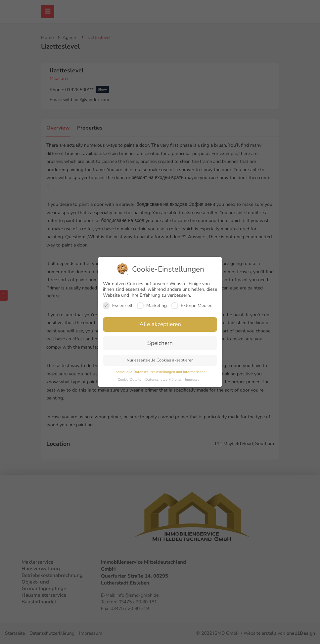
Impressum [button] (194, 379)
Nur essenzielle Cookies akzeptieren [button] (160, 360)
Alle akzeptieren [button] (160, 324)
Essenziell (118, 305)
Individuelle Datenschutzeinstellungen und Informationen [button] (160, 372)
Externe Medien (192, 305)
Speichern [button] (160, 343)
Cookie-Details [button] (130, 379)
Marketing (152, 305)
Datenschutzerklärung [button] (163, 379)
